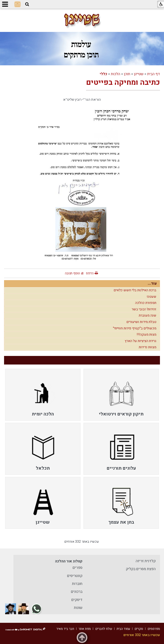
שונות (78, 608)
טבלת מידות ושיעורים (141, 322)
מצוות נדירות (148, 347)
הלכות (116, 74)
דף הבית (154, 74)
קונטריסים (75, 576)
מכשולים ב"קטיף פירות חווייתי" (135, 328)
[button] (27, 4)
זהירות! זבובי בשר (144, 309)
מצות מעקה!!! (146, 335)
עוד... (152, 283)
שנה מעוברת (148, 315)
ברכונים (77, 592)
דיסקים (77, 600)
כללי (103, 74)
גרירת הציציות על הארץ (141, 341)
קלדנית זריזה (146, 561)
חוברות (77, 584)
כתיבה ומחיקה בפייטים (123, 82)
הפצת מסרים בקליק (141, 569)
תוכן (127, 74)
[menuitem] (121, 395)
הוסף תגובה (72, 273)
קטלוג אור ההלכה (69, 561)
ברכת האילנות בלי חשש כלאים (135, 290)
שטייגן (139, 74)
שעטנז (152, 297)
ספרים (78, 568)
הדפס (90, 273)
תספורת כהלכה (146, 303)
